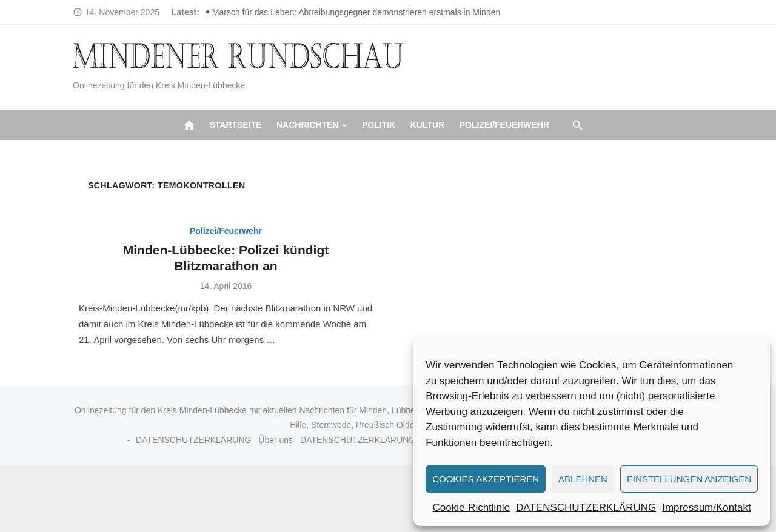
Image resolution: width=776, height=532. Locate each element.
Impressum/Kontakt (706, 507)
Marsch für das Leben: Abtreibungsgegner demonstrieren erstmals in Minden (356, 12)
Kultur (428, 125)
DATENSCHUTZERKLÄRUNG (586, 507)
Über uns (276, 440)
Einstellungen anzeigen (689, 479)
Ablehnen (583, 479)
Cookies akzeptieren (486, 479)
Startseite (235, 125)
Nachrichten (308, 125)
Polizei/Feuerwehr (504, 125)
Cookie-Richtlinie (472, 507)
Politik (379, 125)
